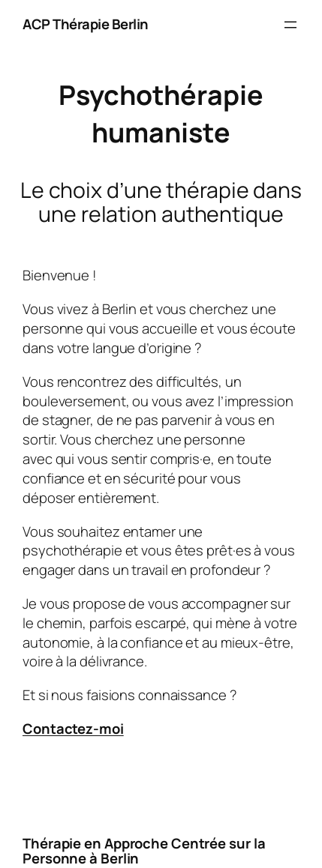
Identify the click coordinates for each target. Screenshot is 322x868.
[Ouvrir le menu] (290, 25)
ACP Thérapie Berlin (86, 24)
